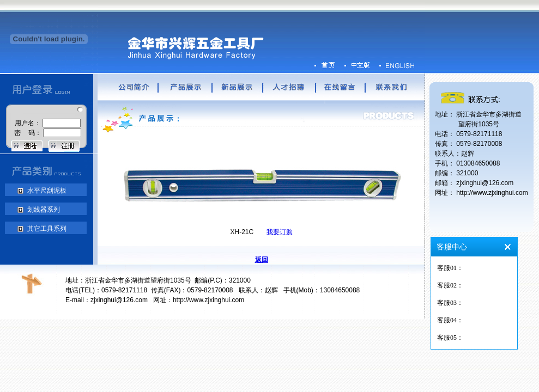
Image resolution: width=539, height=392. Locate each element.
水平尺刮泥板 (46, 191)
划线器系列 (42, 210)
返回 (262, 260)
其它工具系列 (46, 229)
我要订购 (280, 232)
